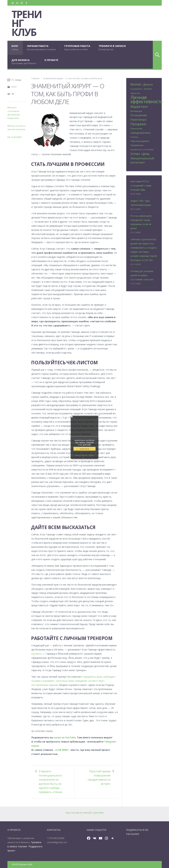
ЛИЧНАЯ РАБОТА (41, 48)
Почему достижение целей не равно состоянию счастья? (142, 275)
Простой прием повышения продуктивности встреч (99, 777)
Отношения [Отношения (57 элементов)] (139, 115)
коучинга (36, 654)
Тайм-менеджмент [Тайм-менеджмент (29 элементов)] (140, 141)
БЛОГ (15, 48)
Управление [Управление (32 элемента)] (137, 145)
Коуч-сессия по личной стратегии (84, 813)
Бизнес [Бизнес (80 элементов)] (136, 84)
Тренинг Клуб (27, 23)
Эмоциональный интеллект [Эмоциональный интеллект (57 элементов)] (142, 160)
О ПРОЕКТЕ (51, 60)
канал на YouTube (65, 737)
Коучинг (23, 846)
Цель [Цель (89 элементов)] (145, 154)
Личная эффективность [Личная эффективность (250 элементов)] (147, 100)
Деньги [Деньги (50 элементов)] (148, 84)
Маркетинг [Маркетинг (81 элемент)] (139, 107)
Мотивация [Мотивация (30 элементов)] (136, 111)
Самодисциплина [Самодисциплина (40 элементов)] (140, 133)
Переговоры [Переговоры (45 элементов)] (138, 120)
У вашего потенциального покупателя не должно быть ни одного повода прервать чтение (51, 782)
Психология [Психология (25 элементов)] (136, 128)
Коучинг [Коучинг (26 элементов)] (148, 89)
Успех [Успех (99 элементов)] (135, 154)
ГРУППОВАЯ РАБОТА (77, 48)
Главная (35, 78)
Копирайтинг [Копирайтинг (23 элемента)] (136, 89)
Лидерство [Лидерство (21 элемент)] (135, 93)
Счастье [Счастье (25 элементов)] (134, 137)
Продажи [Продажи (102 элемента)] (138, 124)
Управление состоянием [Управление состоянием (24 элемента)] (142, 149)
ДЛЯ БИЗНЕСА (24, 62)
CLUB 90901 (62, 750)
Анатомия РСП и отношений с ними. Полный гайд (141, 186)
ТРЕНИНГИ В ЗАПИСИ (112, 48)
